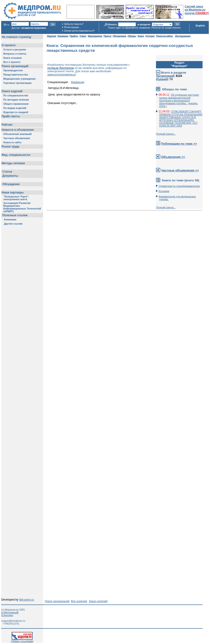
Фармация (77, 82)
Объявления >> (173, 157)
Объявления (119, 36)
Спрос (83, 36)
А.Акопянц (7, 615)
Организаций (165, 76)
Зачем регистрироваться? (79, 31)
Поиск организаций (57, 601)
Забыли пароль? (74, 24)
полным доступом (61, 68)
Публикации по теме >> (179, 144)
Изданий (162, 79)
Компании (63, 36)
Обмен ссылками (22, 640)
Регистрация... (73, 27)
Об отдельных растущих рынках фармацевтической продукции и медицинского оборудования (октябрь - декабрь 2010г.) (179, 100)
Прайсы (74, 36)
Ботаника (164, 191)
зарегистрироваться (61, 75)
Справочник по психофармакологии (179, 186)
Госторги (150, 36)
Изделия (51, 36)
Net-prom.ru (27, 600)
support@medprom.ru (13, 621)
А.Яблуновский (10, 612)
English (200, 26)
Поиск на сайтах (164, 36)
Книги (141, 36)
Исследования (183, 36)
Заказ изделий (98, 601)
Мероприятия (95, 36)
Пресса (107, 36)
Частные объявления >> (180, 170)
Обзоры (132, 36)
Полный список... (166, 134)
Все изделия (79, 601)
